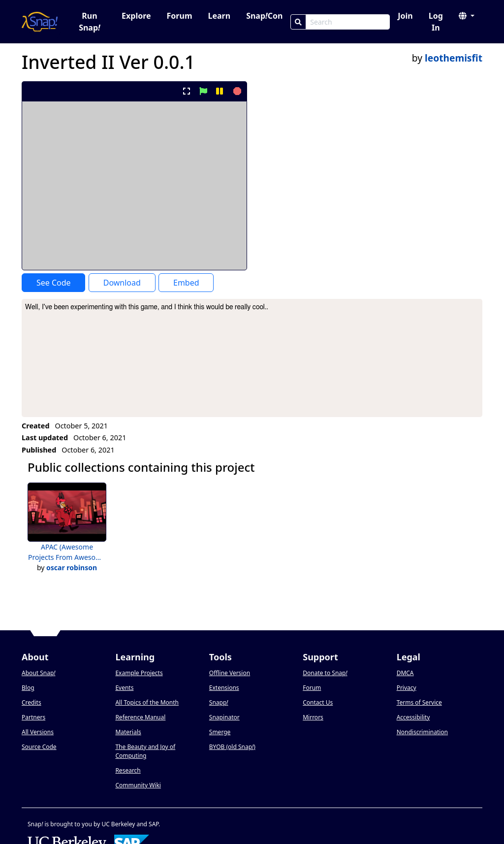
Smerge (220, 732)
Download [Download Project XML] (122, 283)
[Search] (298, 22)
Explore (136, 16)
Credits (31, 702)
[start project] (203, 91)
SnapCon (264, 16)
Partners (33, 717)
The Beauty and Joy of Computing (145, 751)
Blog (28, 688)
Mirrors (313, 717)
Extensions (224, 688)
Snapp (219, 702)
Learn (219, 16)
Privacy (407, 688)
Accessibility (413, 717)
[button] (467, 16)
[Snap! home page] (40, 22)
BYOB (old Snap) (232, 747)
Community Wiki (138, 785)
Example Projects (139, 673)
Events (124, 688)
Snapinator (224, 717)
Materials (128, 732)
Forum (180, 16)
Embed (186, 283)
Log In (436, 22)
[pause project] (219, 91)
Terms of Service (419, 702)
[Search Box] (348, 22)
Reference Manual (140, 717)
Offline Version (230, 673)
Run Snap (90, 22)
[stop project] (236, 91)
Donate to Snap (325, 673)
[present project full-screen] (187, 91)
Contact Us (318, 702)
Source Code (39, 747)
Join (405, 16)
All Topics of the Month (147, 702)
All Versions (38, 732)
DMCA (405, 673)
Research (128, 770)
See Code (54, 283)
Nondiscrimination (422, 732)
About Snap (38, 673)
